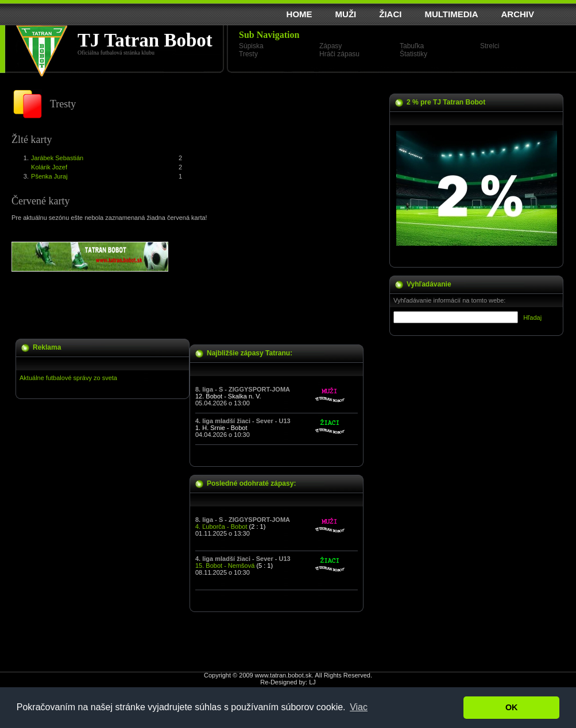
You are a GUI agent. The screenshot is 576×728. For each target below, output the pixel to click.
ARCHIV (517, 14)
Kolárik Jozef (49, 167)
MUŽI (346, 14)
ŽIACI (390, 14)
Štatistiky (413, 54)
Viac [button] (359, 707)
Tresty (248, 54)
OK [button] (512, 707)
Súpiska (251, 46)
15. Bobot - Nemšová (225, 566)
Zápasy (330, 46)
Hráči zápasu (339, 54)
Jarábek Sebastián (57, 158)
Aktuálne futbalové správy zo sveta (68, 378)
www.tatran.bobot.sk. (284, 675)
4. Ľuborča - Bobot (221, 526)
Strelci (490, 46)
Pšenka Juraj (49, 176)
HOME (299, 14)
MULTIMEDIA (451, 14)
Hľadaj (532, 317)
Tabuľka (412, 46)
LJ (312, 682)
